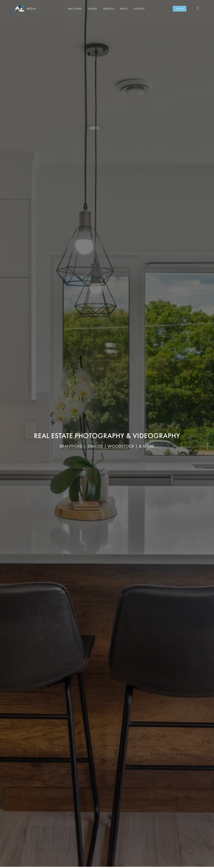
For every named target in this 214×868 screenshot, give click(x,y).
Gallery (93, 9)
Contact (139, 9)
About (124, 9)
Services (109, 9)
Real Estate (75, 9)
